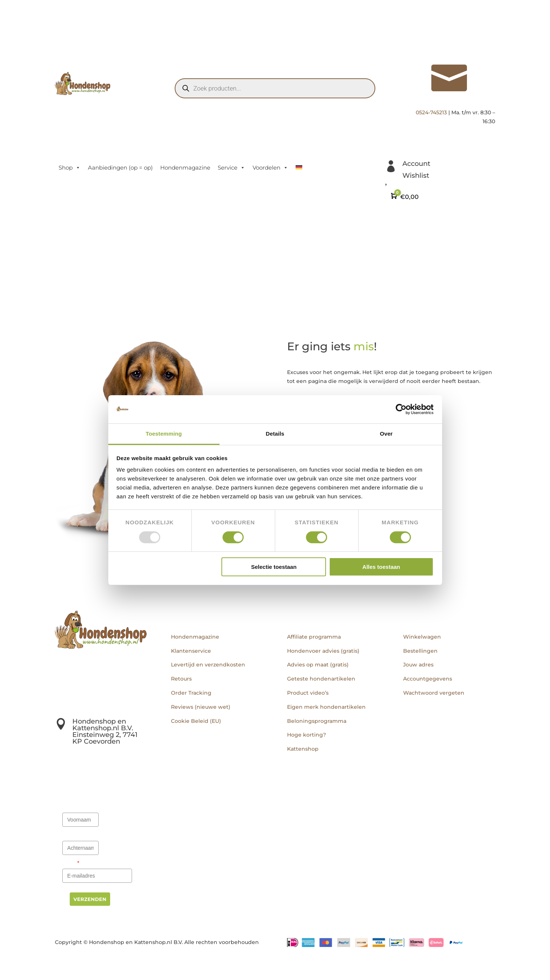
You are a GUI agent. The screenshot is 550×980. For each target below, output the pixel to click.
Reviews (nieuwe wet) (201, 707)
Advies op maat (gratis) (318, 665)
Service (231, 168)
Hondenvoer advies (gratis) (323, 651)
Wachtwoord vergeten (434, 693)
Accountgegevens (428, 679)
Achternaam (78, 835)
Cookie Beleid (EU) (196, 721)
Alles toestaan (381, 567)
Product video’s (308, 693)
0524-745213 (431, 112)
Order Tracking (191, 693)
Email (71, 863)
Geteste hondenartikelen (321, 679)
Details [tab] (275, 434)
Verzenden (90, 899)
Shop (70, 168)
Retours (181, 679)
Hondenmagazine (185, 168)
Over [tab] (386, 434)
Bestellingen (420, 651)
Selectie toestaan (274, 567)
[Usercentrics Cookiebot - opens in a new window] (401, 409)
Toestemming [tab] (164, 434)
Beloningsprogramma (317, 721)
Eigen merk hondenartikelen (326, 707)
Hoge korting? (307, 735)
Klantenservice (191, 651)
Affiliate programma (314, 637)
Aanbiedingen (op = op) (120, 168)
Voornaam (76, 807)
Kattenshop (303, 749)
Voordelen (270, 168)
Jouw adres (418, 665)
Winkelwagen (422, 637)
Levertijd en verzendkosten (208, 665)
